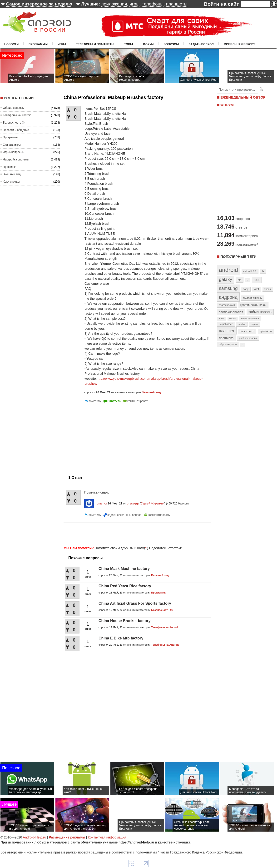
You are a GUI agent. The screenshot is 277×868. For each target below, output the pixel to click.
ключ (221, 319)
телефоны (153, 4)
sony (246, 289)
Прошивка (10, 167)
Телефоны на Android (17, 115)
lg (247, 280)
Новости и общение (16, 130)
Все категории (19, 98)
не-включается (250, 318)
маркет (233, 319)
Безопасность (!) (14, 123)
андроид (228, 297)
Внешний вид (12, 174)
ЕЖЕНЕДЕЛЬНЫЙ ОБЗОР (243, 97)
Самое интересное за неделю (39, 4)
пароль (254, 324)
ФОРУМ (227, 105)
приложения (114, 4)
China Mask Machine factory (124, 569)
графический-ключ (253, 305)
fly (263, 271)
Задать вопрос (201, 44)
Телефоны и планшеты (95, 44)
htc (239, 280)
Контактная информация (107, 837)
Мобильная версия (240, 44)
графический (227, 305)
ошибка (242, 324)
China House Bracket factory (125, 621)
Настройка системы (16, 160)
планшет (227, 331)
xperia (268, 289)
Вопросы (171, 44)
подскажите (247, 331)
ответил (102, 504)
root (257, 280)
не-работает (226, 324)
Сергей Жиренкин (152, 504)
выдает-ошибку (253, 298)
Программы (38, 44)
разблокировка (248, 338)
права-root (266, 331)
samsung (228, 288)
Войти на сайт (221, 4)
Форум (148, 44)
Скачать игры (12, 145)
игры (134, 4)
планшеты (177, 4)
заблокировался (231, 312)
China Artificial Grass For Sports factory (135, 603)
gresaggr (133, 504)
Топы (129, 44)
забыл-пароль (260, 312)
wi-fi (256, 289)
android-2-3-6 (250, 271)
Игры (62, 44)
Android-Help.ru (35, 837)
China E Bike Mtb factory (121, 638)
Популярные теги (238, 257)
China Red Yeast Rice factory (125, 586)
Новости (11, 44)
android (228, 270)
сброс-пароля (228, 344)
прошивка (226, 338)
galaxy (225, 279)
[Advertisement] (136, 534)
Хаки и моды (11, 182)
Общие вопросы (14, 108)
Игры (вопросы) (13, 152)
